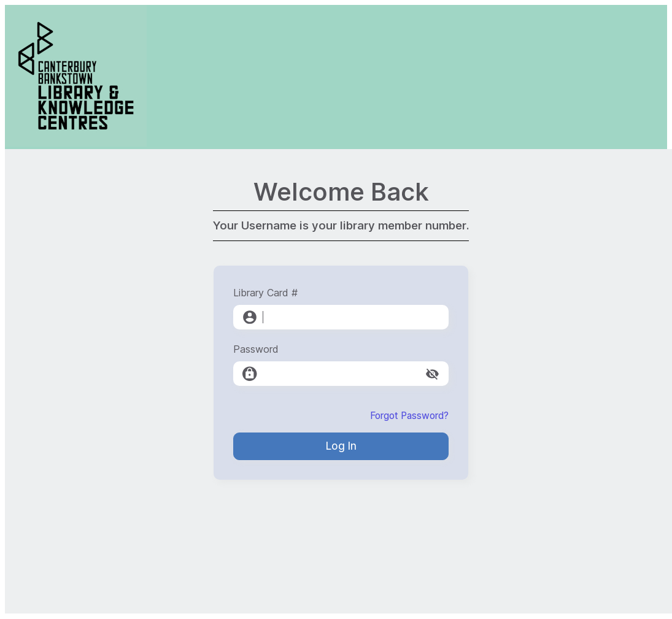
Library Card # (265, 293)
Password (256, 349)
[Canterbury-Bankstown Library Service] (76, 143)
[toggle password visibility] (432, 374)
